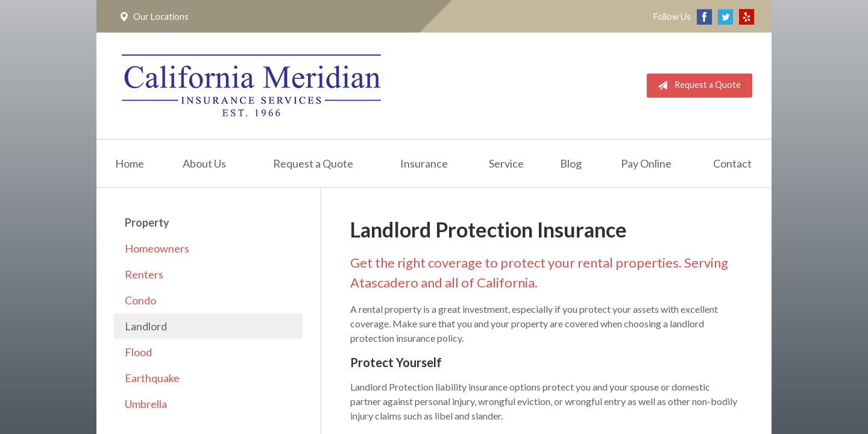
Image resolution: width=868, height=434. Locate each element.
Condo (140, 300)
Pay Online (646, 163)
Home (130, 163)
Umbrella (146, 404)
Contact (732, 163)
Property (147, 222)
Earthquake (152, 378)
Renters (144, 274)
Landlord (146, 326)
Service (506, 163)
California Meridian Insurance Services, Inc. (251, 86)
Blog (571, 163)
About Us (204, 163)
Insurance (424, 163)
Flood (138, 352)
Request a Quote (697, 86)
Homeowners (157, 248)
